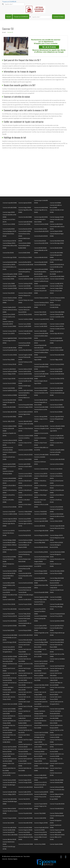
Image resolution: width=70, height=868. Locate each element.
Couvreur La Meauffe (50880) (57, 450)
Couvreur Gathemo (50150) (25, 369)
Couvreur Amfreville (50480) (10, 207)
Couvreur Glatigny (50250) (9, 374)
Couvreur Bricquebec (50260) (10, 274)
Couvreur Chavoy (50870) (25, 307)
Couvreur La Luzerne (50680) (25, 450)
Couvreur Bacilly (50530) (9, 229)
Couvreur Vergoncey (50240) (57, 830)
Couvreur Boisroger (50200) (10, 257)
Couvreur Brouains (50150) (41, 276)
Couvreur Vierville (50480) (40, 835)
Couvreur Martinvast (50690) (25, 540)
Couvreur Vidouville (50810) (25, 835)
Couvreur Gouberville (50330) (26, 379)
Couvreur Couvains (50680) (9, 326)
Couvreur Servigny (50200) (25, 782)
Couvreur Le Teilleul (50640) (25, 512)
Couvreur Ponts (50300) (24, 616)
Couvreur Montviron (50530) (10, 571)
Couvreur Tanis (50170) (24, 799)
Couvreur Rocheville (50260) (57, 640)
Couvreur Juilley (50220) (9, 421)
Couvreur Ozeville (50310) (25, 599)
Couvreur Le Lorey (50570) (41, 474)
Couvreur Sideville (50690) (56, 782)
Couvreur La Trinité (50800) (25, 459)
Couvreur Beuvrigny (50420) (57, 243)
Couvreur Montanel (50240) (25, 552)
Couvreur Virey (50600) (40, 844)
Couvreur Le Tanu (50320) (9, 512)
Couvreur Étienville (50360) (25, 350)
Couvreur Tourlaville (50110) (57, 809)
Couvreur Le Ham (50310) (56, 469)
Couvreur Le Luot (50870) (56, 474)
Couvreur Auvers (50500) (9, 224)
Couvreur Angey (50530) (9, 212)
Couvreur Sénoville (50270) (9, 782)
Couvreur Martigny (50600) (9, 540)
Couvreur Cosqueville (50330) (41, 319)
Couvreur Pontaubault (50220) (57, 614)
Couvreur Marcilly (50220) (25, 535)
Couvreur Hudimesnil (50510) (26, 412)
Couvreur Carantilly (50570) (57, 284)
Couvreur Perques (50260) (25, 604)
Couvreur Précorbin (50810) (9, 621)
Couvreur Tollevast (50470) (9, 809)
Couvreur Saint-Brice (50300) (10, 656)
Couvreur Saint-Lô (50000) (9, 709)
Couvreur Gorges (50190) (9, 379)
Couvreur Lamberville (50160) (57, 459)
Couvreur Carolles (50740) (56, 286)
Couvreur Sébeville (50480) (57, 780)
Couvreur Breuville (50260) (25, 269)
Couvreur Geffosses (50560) (10, 371)
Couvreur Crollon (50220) (40, 331)
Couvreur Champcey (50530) (41, 298)
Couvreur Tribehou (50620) (56, 813)
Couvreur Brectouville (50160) (26, 265)
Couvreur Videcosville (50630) (10, 835)
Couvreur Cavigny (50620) (56, 288)
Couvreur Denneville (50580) (41, 333)
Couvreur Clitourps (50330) (25, 314)
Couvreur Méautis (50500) (9, 542)
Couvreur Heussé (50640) (56, 405)
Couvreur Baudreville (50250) (41, 231)
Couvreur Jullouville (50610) (25, 421)
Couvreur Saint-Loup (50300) (57, 709)
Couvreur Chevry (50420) (9, 314)
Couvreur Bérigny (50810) (9, 243)
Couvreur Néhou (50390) (9, 583)
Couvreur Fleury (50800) (9, 360)
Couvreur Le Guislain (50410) (41, 469)
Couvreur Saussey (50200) (9, 780)
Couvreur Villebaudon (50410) (57, 835)
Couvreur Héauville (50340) (9, 400)
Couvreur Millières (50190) (25, 542)
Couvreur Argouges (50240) (57, 217)
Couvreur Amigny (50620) (25, 207)
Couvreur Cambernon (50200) (26, 279)
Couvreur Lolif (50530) (40, 526)
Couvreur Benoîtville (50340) (57, 241)
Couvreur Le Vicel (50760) (40, 514)
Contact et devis (58, 17)
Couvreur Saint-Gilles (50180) (41, 685)
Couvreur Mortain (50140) (9, 573)
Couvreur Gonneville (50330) (57, 374)
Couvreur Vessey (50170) (40, 832)
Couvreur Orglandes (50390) (41, 597)
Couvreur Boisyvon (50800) (25, 257)
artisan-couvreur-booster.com (14, 856)
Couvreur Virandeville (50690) (26, 844)
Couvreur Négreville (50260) (57, 578)
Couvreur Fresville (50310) (9, 369)
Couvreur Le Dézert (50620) (57, 464)
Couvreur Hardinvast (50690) (10, 395)
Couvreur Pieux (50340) (24, 609)
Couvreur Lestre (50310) (40, 519)
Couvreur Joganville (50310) (57, 417)
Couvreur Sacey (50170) (9, 647)
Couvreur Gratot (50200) (9, 388)
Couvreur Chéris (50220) (40, 312)
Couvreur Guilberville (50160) (26, 390)
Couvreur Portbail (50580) (41, 616)
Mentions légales (13, 859)
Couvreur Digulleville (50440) (10, 338)
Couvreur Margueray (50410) (41, 535)
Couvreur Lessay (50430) (25, 519)
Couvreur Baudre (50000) (25, 231)
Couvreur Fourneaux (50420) (57, 364)
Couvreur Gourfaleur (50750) (57, 379)
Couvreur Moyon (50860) (56, 573)
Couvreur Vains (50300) (8, 823)
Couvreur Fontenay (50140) (9, 364)
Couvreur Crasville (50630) (41, 326)
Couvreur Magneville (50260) (41, 531)
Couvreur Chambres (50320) (10, 298)
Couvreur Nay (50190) (39, 578)
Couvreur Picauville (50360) (57, 604)
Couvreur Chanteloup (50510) (41, 303)
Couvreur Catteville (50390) (25, 288)
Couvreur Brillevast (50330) (9, 276)
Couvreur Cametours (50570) (41, 279)
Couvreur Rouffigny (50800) (41, 642)
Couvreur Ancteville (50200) (41, 207)
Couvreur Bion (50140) (8, 253)
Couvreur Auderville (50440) (25, 222)
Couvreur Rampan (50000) (25, 630)
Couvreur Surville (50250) (40, 794)
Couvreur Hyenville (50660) (9, 417)
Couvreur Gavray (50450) (56, 369)
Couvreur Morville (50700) (25, 573)
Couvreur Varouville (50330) (9, 828)
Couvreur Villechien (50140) (9, 839)
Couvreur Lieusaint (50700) (9, 521)
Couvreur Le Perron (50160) (9, 507)
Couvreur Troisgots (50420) (9, 818)
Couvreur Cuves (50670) (9, 333)
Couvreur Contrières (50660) (25, 319)
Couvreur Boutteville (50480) (10, 262)
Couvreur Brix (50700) (24, 276)
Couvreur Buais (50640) (8, 279)
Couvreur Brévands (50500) (41, 269)
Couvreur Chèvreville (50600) (57, 312)
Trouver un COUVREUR (9, 2)
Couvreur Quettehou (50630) (57, 621)
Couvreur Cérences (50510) (25, 293)
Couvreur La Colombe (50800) (26, 436)
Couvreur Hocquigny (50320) (25, 407)
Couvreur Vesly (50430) (24, 832)
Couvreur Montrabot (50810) (25, 566)
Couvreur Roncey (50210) (25, 642)
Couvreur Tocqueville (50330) (57, 804)
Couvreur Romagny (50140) (9, 642)
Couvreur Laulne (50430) (24, 464)
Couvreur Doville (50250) (56, 338)
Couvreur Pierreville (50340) (10, 609)
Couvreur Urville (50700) (40, 818)
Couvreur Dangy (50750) (24, 333)
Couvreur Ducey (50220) (24, 343)
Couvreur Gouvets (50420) (9, 383)
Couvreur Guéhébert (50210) (10, 390)
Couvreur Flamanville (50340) (57, 355)
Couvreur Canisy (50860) (9, 284)
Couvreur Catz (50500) (40, 288)
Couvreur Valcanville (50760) (25, 823)
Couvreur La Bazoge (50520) (41, 426)
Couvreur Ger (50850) (39, 371)
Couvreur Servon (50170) (40, 782)
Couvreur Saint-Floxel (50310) (57, 666)
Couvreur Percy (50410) (56, 599)
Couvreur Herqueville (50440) (26, 405)
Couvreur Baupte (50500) (56, 231)
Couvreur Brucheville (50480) (57, 276)
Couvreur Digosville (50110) (57, 333)
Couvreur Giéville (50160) (56, 371)
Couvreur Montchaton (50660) (57, 552)
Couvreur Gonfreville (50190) (41, 374)
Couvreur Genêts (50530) (25, 371)
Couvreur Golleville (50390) (25, 374)
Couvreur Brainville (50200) (41, 262)
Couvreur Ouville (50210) (9, 599)
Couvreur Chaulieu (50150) (9, 307)
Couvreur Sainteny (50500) (25, 775)
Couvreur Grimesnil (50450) (41, 388)
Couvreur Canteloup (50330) (25, 284)
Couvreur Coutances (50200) (57, 324)
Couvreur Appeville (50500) (41, 217)
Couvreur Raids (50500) (8, 630)
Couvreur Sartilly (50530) (40, 775)
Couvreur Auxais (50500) (24, 224)
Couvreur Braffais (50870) (25, 262)
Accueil (9, 17)
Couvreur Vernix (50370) (9, 832)
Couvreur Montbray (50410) (41, 552)
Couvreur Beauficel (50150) (41, 236)
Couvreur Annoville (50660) (25, 217)
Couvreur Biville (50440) (24, 253)
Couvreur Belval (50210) (40, 241)
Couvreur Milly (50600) (40, 542)
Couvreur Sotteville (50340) (9, 792)
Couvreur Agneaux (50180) (25, 203)
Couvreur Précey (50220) (56, 616)
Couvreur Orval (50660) (56, 597)
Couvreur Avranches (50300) (41, 224)
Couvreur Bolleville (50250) (41, 257)
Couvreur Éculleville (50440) (9, 348)
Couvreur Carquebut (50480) (10, 288)
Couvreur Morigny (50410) (41, 571)
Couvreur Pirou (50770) (40, 609)
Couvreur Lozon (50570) (9, 531)
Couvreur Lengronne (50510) (10, 519)
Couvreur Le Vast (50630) (25, 514)
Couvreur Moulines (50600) (41, 573)
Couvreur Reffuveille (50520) (25, 635)
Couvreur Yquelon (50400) (56, 844)
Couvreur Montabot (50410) (41, 547)
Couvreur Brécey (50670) (9, 265)
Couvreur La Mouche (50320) (25, 455)
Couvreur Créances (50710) (57, 326)
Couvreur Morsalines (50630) (57, 571)
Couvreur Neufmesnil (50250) (26, 583)
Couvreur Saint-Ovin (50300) (41, 733)
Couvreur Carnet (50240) (24, 286)
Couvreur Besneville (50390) (41, 243)
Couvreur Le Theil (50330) (40, 512)
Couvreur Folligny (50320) (56, 360)
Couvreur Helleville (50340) (41, 400)
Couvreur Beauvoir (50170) (9, 241)
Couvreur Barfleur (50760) (41, 229)
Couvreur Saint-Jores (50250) (10, 704)
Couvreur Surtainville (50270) (26, 794)
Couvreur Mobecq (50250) (56, 542)
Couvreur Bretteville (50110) (57, 265)
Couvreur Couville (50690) (25, 326)
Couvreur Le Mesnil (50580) (9, 478)
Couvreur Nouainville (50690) (41, 592)
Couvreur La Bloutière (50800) (57, 426)
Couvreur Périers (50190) (9, 604)
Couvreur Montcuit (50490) (9, 557)
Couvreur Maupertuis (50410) (41, 540)
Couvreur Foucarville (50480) (41, 364)
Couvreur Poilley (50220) (24, 614)
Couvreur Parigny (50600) (40, 599)
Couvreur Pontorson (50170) (10, 616)
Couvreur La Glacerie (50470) (10, 440)
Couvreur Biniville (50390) (56, 248)
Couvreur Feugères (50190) (25, 355)
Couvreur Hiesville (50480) (9, 407)
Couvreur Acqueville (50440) (10, 203)
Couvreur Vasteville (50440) (25, 828)
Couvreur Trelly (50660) (40, 813)
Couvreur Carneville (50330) (41, 286)
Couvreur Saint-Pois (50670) (10, 747)
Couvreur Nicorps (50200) (25, 588)
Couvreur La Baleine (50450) (10, 426)
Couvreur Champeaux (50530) (57, 298)
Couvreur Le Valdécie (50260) (10, 514)
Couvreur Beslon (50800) (25, 243)
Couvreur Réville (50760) (40, 640)
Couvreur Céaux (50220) (9, 293)
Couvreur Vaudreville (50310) (41, 828)
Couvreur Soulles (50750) (25, 792)
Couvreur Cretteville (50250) (25, 331)
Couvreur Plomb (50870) (9, 614)
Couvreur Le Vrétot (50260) (57, 514)
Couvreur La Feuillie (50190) (57, 436)
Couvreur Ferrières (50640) (57, 350)
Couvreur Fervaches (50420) (10, 355)
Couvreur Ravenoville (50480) (10, 635)
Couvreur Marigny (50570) (56, 535)
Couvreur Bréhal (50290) (40, 265)
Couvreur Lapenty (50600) (9, 464)
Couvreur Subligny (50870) (9, 794)
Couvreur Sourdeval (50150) (41, 792)
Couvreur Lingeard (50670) (25, 521)
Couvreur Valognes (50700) (41, 823)
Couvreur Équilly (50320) (56, 348)
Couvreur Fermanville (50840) (41, 350)
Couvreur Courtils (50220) (40, 324)
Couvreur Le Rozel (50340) (56, 507)
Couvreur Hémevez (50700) (57, 400)
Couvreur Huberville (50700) (10, 412)
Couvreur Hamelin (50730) (56, 390)
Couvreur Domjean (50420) (25, 338)
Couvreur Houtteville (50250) (57, 407)
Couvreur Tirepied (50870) (41, 804)
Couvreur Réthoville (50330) (25, 640)
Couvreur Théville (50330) (25, 804)
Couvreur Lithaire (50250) (56, 521)
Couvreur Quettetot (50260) (10, 626)
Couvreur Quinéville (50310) (57, 626)
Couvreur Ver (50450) (39, 830)
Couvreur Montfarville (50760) (42, 557)
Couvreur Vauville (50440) (9, 830)
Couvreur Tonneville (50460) (25, 809)
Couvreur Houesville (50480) (41, 407)
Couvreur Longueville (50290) (57, 526)
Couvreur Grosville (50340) (56, 388)
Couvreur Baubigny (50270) (9, 231)
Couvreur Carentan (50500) (9, 286)
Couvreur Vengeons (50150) (25, 830)
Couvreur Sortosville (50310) (25, 787)
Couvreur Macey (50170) (24, 531)
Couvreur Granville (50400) (56, 383)
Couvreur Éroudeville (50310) (10, 350)
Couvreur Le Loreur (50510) (25, 474)
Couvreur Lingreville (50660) (41, 521)
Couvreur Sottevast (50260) (57, 787)
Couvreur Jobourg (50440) (41, 417)
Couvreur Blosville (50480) (56, 253)
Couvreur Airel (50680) (55, 203)
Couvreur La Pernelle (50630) (41, 455)
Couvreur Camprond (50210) (57, 279)
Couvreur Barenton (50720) (25, 229)
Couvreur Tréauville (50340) (25, 813)
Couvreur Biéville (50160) (40, 248)
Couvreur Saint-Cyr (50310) (41, 661)
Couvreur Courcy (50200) (25, 324)
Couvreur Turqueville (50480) (25, 818)
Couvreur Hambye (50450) (41, 390)
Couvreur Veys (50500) (55, 832)
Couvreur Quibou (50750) (40, 626)
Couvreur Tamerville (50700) (10, 799)
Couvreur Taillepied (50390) (57, 794)
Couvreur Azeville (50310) (56, 224)
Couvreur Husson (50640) (56, 412)
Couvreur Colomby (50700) (56, 314)
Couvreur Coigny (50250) (40, 314)
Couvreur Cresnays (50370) (9, 331)
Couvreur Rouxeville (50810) (57, 642)
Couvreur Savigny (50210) (25, 780)
